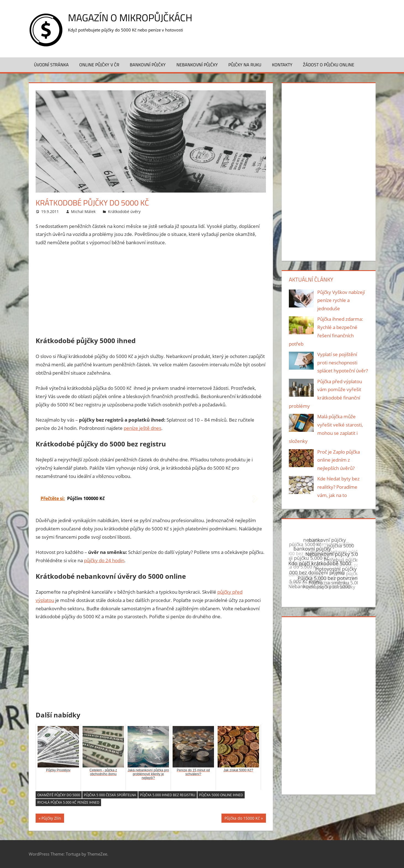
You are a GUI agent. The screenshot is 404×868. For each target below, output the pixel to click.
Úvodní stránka (51, 65)
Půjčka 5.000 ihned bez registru (168, 795)
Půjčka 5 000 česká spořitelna (110, 795)
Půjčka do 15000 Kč (242, 819)
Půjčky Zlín (51, 819)
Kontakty (282, 65)
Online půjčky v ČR (99, 65)
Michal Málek (83, 211)
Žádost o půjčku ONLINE (329, 65)
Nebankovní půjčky (197, 65)
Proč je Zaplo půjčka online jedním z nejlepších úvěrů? (339, 460)
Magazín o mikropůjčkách (130, 18)
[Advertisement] (151, 292)
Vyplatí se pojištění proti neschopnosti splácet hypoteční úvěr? (343, 363)
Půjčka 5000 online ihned (221, 795)
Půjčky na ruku (245, 65)
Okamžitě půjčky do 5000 (59, 795)
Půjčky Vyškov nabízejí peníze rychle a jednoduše (341, 300)
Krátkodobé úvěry (124, 211)
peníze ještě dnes (142, 428)
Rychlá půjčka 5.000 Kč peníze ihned (68, 802)
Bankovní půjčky (148, 65)
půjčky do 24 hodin (104, 560)
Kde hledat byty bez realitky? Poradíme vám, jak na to (338, 487)
